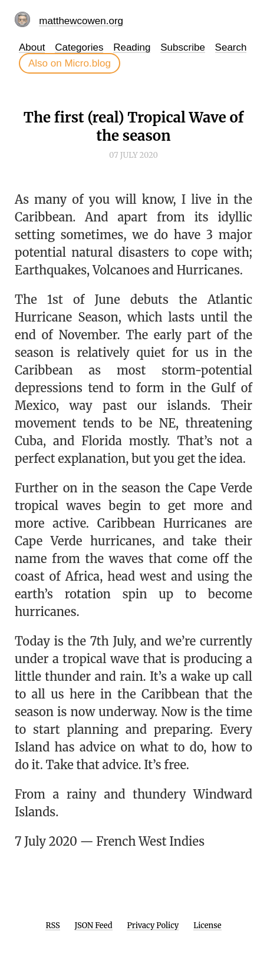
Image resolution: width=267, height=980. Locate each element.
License (207, 926)
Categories (79, 47)
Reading (132, 47)
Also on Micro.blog (70, 63)
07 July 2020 (133, 155)
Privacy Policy (153, 926)
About (32, 47)
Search (231, 47)
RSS (52, 926)
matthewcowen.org (81, 21)
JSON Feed (94, 926)
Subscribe (183, 47)
